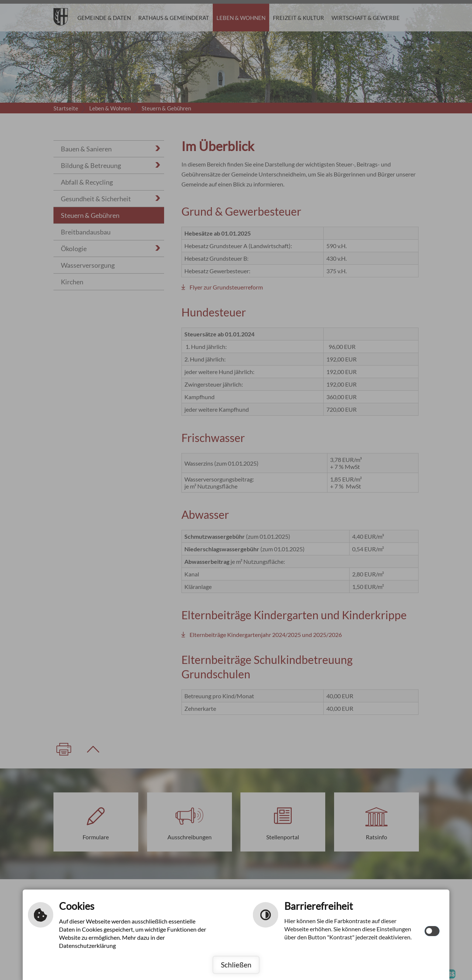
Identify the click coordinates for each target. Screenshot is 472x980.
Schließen (236, 965)
